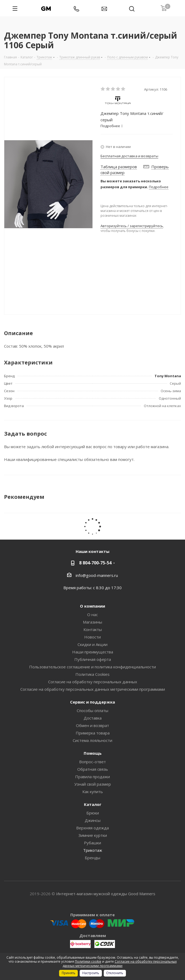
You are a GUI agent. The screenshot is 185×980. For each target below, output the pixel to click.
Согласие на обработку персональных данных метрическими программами (93, 689)
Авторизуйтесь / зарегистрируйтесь (132, 226)
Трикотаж (93, 850)
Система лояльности (92, 740)
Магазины (92, 622)
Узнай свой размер (93, 784)
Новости (92, 637)
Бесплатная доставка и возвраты (129, 156)
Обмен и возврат (92, 725)
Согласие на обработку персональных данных (93, 682)
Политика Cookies (92, 674)
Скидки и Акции (92, 644)
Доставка (93, 718)
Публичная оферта (93, 659)
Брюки (93, 813)
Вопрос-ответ (92, 762)
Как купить (93, 792)
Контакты (93, 629)
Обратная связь (93, 769)
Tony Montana (168, 376)
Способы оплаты (92, 710)
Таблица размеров (119, 167)
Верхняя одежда (92, 828)
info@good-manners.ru (97, 575)
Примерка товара (93, 733)
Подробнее (159, 187)
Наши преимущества (93, 652)
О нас (92, 614)
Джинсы (93, 820)
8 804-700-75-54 (95, 563)
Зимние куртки (93, 835)
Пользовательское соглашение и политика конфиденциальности (92, 667)
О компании (92, 606)
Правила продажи (92, 777)
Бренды (92, 858)
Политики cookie (88, 961)
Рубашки (92, 843)
